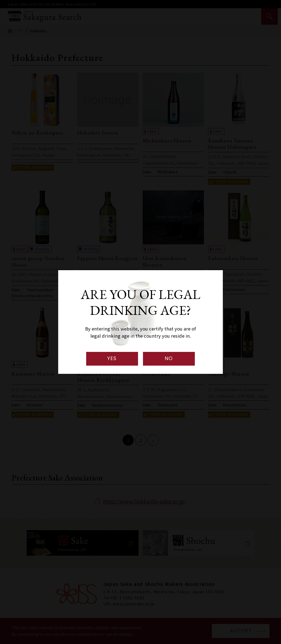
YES (112, 358)
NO (169, 358)
